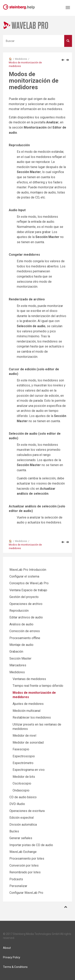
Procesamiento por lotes (27, 859)
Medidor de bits (24, 777)
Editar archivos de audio (26, 617)
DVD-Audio (17, 804)
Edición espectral (21, 818)
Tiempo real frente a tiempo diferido (38, 686)
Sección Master (20, 658)
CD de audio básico (23, 797)
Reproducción (19, 611)
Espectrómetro (23, 763)
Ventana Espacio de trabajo (28, 590)
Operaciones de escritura (27, 811)
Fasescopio (21, 749)
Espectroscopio (24, 756)
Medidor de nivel (24, 736)
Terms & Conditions (15, 967)
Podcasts (16, 879)
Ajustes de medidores (28, 704)
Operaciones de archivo (26, 604)
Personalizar (18, 886)
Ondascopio (21, 790)
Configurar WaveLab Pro (26, 893)
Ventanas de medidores (29, 679)
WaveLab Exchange (23, 852)
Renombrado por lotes (25, 872)
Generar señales (21, 838)
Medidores (21, 59)
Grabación (16, 652)
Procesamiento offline (25, 638)
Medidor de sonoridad (28, 742)
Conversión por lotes (24, 865)
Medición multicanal (26, 711)
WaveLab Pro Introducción (28, 570)
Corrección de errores (25, 631)
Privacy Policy (12, 957)
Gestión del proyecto (24, 597)
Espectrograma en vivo (29, 770)
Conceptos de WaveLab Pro (29, 583)
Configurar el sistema (24, 576)
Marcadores (18, 665)
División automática (23, 825)
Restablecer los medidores (32, 717)
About (7, 948)
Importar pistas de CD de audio (31, 845)
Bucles (14, 831)
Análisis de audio (21, 624)
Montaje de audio (21, 645)
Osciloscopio (22, 783)
